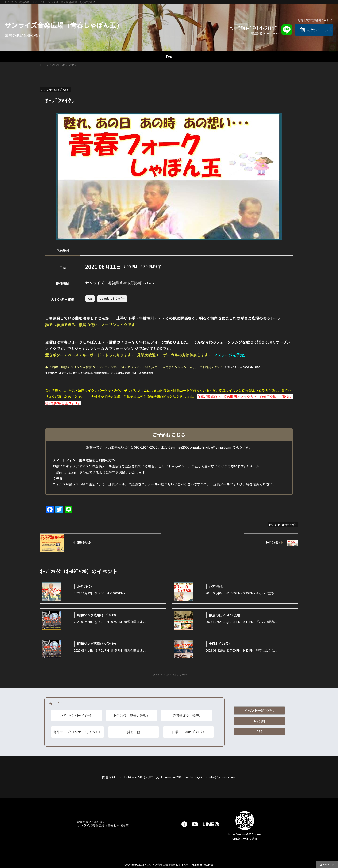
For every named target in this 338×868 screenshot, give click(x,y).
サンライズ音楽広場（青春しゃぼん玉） (64, 25)
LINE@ (211, 824)
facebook (184, 824)
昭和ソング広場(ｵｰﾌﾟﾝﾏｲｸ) (97, 615)
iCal (90, 298)
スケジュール (317, 30)
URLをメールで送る (245, 838)
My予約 (259, 721)
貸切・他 (134, 732)
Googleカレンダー (112, 298)
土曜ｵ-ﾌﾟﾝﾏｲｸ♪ (219, 644)
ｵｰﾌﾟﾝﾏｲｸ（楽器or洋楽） (132, 715)
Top (169, 56)
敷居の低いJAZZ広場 (225, 615)
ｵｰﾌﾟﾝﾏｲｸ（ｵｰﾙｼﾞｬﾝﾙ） (77, 715)
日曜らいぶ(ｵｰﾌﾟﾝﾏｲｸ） (189, 732)
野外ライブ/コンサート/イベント (77, 732)
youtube (195, 824)
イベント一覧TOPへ (259, 710)
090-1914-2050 (257, 28)
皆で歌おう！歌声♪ (187, 715)
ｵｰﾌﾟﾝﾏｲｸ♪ (85, 586)
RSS (259, 732)
